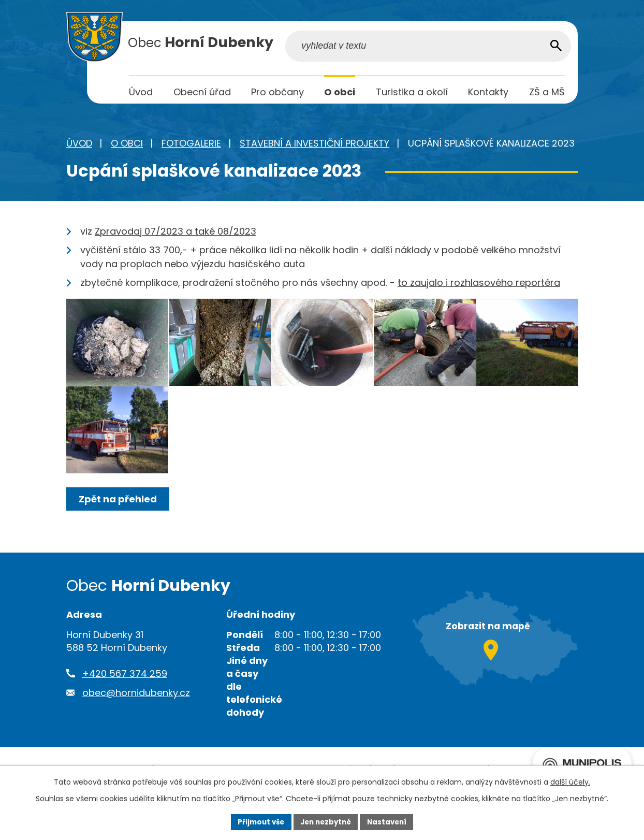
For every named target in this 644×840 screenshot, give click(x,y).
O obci (127, 146)
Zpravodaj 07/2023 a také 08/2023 (175, 234)
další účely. (570, 781)
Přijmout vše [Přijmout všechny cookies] (258, 821)
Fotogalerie (191, 146)
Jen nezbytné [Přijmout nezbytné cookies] (326, 821)
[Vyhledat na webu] (499, 48)
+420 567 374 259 (125, 709)
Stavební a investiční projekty (314, 146)
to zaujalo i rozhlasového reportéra (479, 285)
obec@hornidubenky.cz (136, 728)
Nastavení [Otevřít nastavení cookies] (390, 821)
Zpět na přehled (119, 535)
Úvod (79, 146)
